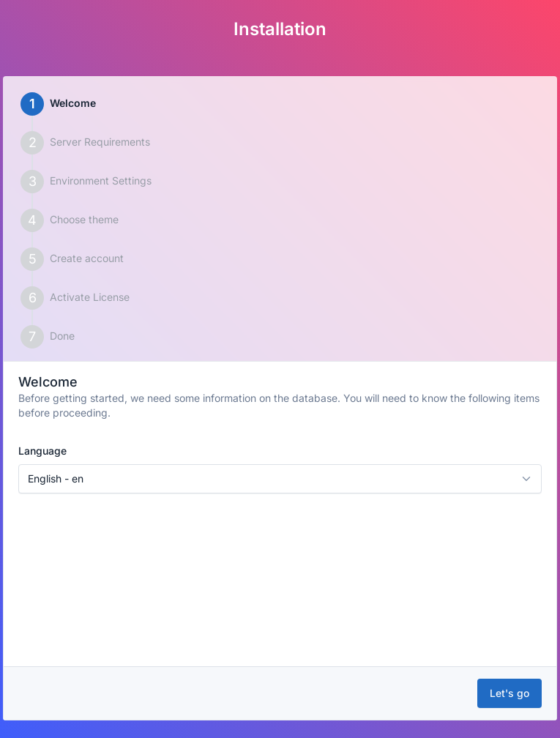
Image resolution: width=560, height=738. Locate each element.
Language (42, 451)
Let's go (509, 693)
